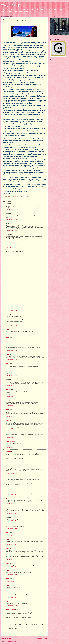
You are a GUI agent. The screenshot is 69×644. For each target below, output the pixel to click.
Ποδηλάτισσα (9, 499)
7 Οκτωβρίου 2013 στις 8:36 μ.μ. (12, 574)
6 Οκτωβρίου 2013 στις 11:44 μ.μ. (12, 326)
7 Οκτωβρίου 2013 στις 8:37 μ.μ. (12, 589)
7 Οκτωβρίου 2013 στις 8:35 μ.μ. (12, 567)
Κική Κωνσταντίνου (10, 442)
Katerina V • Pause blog (11, 609)
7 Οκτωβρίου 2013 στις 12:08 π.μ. (12, 351)
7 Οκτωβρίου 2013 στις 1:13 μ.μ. (12, 495)
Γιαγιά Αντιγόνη (9, 247)
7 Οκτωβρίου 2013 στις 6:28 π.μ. (12, 397)
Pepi (7, 602)
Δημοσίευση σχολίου (8, 633)
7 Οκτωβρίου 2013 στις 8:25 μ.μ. (12, 528)
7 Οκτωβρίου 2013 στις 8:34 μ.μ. (12, 559)
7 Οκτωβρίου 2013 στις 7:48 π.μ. (12, 405)
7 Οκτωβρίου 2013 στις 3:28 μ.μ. (12, 513)
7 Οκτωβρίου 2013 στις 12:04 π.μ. (12, 333)
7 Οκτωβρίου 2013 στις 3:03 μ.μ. (12, 504)
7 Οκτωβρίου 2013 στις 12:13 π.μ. (12, 375)
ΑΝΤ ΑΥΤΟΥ (8, 490)
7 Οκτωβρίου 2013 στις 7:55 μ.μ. (12, 521)
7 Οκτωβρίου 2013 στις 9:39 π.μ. (12, 416)
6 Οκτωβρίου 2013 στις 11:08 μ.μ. (12, 219)
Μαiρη (7, 507)
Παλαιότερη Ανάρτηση (42, 639)
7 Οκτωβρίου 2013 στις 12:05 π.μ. (12, 342)
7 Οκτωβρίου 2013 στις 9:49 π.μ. (12, 447)
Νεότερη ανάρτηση (6, 639)
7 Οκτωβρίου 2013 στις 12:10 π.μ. (12, 359)
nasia (7, 401)
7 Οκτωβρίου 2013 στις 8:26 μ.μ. (12, 536)
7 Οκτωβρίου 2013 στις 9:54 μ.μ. (12, 619)
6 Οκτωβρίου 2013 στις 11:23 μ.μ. (12, 243)
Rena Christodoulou (10, 623)
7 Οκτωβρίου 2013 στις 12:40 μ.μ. (12, 474)
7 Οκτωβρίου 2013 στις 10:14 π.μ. (12, 460)
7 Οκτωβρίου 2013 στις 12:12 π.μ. (12, 368)
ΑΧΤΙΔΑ (8, 330)
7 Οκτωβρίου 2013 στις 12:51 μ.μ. (12, 486)
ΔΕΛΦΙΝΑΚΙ (9, 593)
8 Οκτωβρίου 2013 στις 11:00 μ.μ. (12, 630)
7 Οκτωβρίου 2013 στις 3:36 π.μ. (12, 385)
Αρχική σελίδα (23, 639)
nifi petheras (8, 452)
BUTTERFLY (9, 464)
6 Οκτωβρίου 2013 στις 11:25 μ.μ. (12, 311)
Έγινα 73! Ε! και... (16, 6)
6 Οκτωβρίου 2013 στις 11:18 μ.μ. (12, 231)
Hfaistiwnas (8, 389)
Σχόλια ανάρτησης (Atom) (11, 641)
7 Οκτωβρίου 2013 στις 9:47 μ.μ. (12, 605)
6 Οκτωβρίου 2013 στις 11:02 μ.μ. (12, 209)
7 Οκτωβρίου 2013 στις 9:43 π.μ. (12, 438)
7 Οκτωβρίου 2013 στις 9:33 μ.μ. (12, 598)
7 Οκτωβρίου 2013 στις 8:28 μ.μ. (12, 544)
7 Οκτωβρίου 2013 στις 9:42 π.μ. (12, 429)
